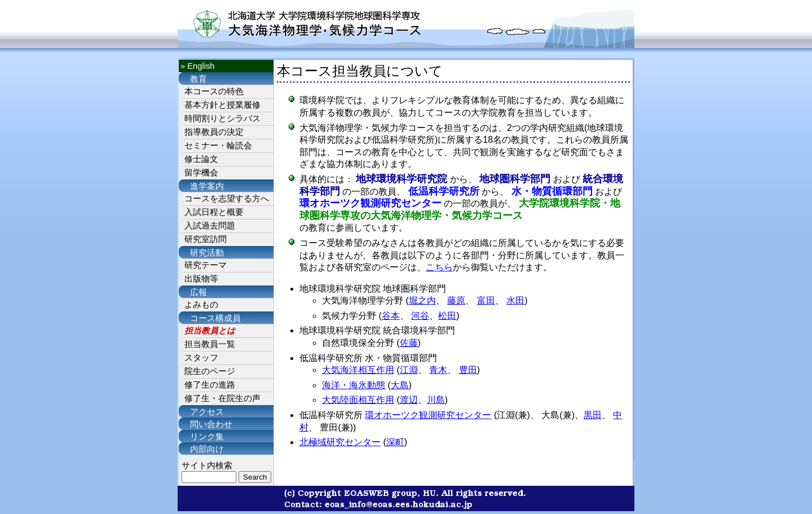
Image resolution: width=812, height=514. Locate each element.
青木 (438, 370)
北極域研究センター (340, 442)
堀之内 (422, 300)
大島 (400, 385)
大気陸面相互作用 (358, 400)
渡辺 (409, 400)
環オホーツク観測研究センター (428, 415)
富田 (486, 300)
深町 (395, 442)
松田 (447, 316)
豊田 (468, 370)
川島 (436, 400)
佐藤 (409, 343)
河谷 (420, 316)
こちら (439, 267)
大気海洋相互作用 (358, 370)
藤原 (456, 300)
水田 (515, 300)
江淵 (409, 370)
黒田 (593, 415)
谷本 (391, 316)
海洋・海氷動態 (354, 385)
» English (198, 66)
